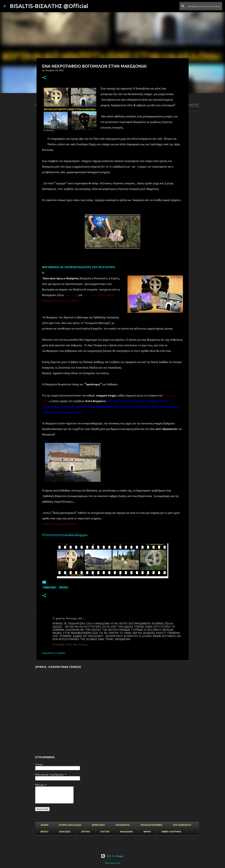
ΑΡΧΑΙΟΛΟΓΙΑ (123, 825)
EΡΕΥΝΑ (63, 587)
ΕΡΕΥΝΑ (86, 832)
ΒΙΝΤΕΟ (44, 832)
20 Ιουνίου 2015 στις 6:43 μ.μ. (70, 645)
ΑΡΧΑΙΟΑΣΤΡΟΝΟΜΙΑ (151, 825)
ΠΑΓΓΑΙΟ (105, 832)
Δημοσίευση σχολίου (54, 653)
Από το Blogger (112, 856)
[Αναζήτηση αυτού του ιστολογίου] (204, 6)
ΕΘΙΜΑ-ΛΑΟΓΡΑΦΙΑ (171, 832)
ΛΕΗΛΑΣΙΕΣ (65, 832)
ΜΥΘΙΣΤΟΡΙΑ (98, 825)
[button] (44, 78)
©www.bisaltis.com (112, 863)
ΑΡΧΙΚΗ (44, 825)
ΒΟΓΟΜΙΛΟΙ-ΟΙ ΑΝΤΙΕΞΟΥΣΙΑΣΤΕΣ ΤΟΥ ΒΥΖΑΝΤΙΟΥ (79, 267)
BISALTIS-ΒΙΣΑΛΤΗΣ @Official (49, 6)
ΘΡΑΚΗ (147, 832)
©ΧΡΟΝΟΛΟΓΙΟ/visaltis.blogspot (65, 535)
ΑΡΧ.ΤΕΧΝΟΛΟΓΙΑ (182, 825)
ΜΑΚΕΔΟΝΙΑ (127, 832)
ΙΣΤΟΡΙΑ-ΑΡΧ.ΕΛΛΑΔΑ (70, 825)
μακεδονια (50, 587)
